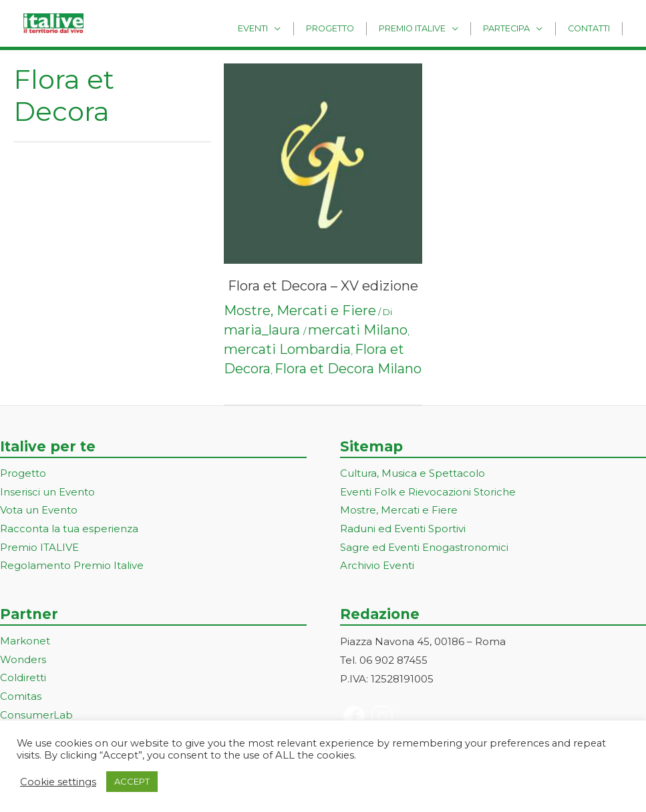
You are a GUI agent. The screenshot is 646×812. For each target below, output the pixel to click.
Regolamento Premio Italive (72, 567)
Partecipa (518, 28)
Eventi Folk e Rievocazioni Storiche (428, 492)
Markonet (25, 643)
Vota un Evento (39, 511)
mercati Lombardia (287, 349)
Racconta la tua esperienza (69, 530)
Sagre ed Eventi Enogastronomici (424, 549)
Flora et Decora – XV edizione (323, 286)
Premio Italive (430, 28)
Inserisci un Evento (47, 492)
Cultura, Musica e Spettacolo (413, 474)
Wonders (23, 661)
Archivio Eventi (377, 567)
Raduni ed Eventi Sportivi (403, 530)
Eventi (286, 28)
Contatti (592, 28)
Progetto (355, 28)
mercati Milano (358, 330)
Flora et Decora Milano (348, 369)
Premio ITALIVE (39, 549)
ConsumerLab (36, 717)
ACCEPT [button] (132, 781)
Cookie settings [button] (58, 782)
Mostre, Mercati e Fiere (300, 311)
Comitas (21, 698)
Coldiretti (23, 679)
